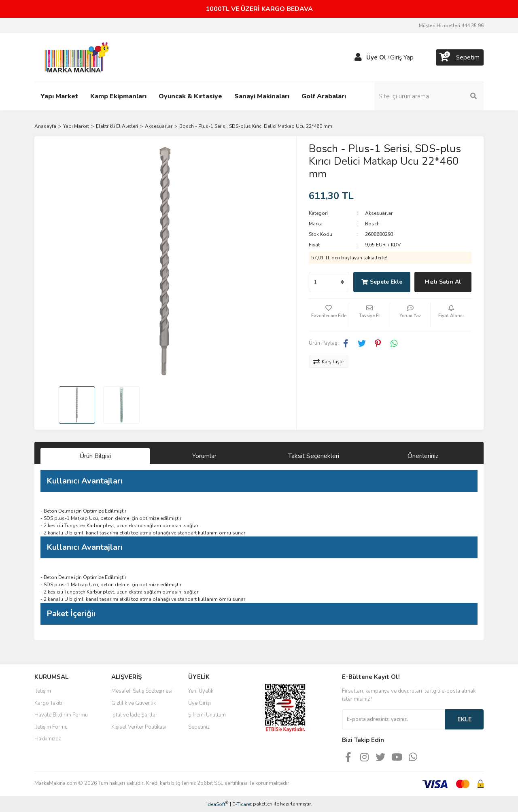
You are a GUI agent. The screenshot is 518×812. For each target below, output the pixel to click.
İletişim (43, 691)
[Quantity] (329, 282)
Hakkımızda (48, 739)
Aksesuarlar (379, 213)
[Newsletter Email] (394, 719)
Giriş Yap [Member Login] (402, 57)
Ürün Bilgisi (95, 456)
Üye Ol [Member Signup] (376, 57)
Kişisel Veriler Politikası (139, 727)
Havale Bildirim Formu (61, 715)
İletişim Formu (51, 727)
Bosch (372, 224)
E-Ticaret (242, 804)
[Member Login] (358, 57)
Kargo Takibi (49, 703)
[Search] (429, 96)
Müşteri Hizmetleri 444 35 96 (451, 25)
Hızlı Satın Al (443, 282)
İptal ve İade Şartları (135, 715)
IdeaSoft (217, 804)
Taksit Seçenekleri (314, 456)
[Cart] (460, 57)
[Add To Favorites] (329, 315)
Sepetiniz (199, 727)
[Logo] (74, 57)
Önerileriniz (423, 456)
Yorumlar (204, 456)
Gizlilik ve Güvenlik (134, 703)
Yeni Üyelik (201, 691)
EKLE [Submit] (465, 719)
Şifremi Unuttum (207, 715)
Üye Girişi (200, 703)
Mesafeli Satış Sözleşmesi (142, 691)
